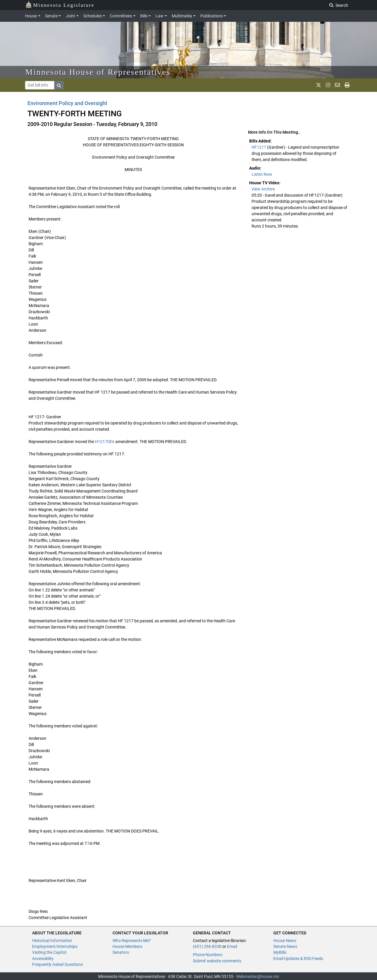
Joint (70, 16)
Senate (51, 16)
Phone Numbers (208, 955)
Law (159, 16)
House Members (127, 946)
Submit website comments (217, 961)
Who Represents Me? (132, 941)
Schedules (93, 16)
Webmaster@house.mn (258, 976)
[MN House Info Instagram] (328, 85)
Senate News (285, 946)
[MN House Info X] (319, 85)
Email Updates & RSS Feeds (298, 959)
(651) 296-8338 (207, 946)
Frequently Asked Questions (58, 964)
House (31, 16)
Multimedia (182, 16)
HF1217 (259, 147)
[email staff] (337, 85)
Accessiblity (43, 959)
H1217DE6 (105, 442)
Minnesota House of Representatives (98, 72)
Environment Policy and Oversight (67, 103)
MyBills (280, 952)
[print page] (347, 85)
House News (285, 941)
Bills (144, 16)
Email (232, 946)
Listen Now (262, 174)
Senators (121, 952)
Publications (212, 16)
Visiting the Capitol (49, 952)
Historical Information (52, 941)
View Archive (263, 189)
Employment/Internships (55, 946)
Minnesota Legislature (60, 5)
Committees (121, 16)
